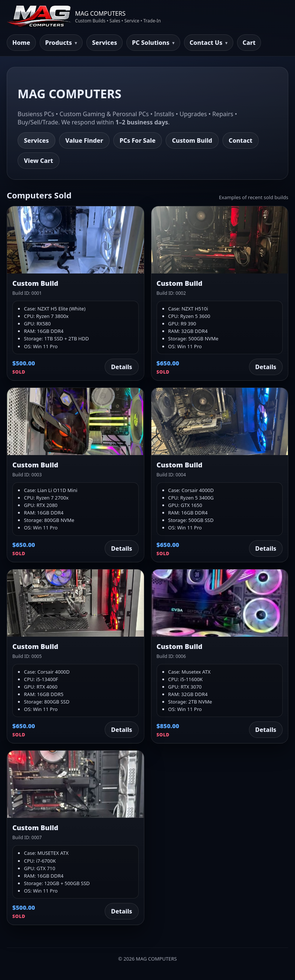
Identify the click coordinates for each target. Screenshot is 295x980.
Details (122, 367)
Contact (241, 140)
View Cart (39, 161)
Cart (249, 43)
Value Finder (84, 140)
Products (59, 43)
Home (21, 43)
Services (105, 43)
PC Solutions (151, 43)
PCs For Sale (138, 140)
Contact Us (206, 43)
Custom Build (192, 140)
